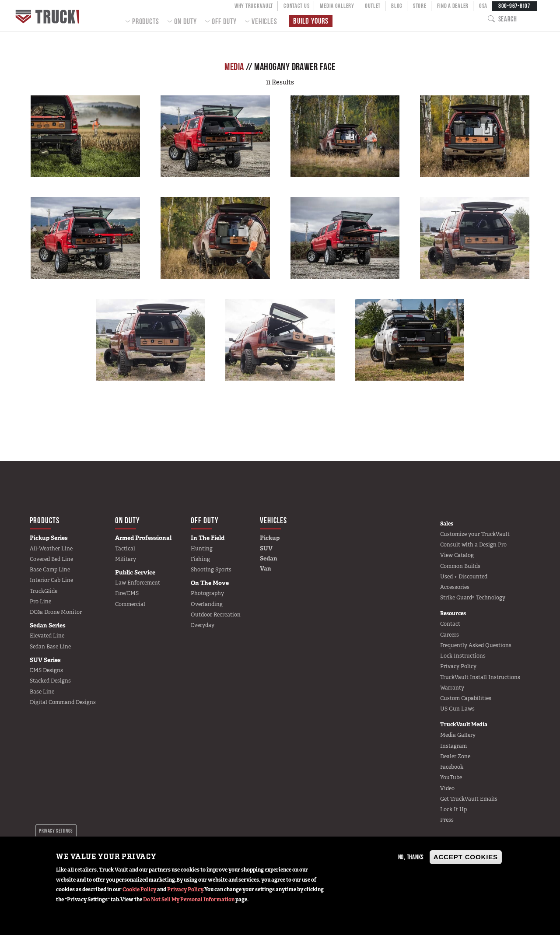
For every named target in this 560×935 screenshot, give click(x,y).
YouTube (451, 777)
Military (126, 559)
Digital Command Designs (63, 702)
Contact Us (296, 6)
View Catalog (457, 555)
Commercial (130, 604)
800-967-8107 (514, 6)
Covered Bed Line (51, 559)
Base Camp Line (50, 570)
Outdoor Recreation (216, 615)
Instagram (453, 746)
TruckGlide (44, 591)
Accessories (455, 587)
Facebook (452, 767)
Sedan (269, 558)
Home (54, 16)
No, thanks (411, 857)
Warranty (452, 688)
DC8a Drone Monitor (56, 612)
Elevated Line (47, 636)
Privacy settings (56, 831)
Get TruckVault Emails (469, 799)
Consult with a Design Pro (473, 545)
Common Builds (460, 566)
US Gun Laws (457, 709)
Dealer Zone (455, 756)
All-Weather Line (51, 549)
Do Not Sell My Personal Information (189, 900)
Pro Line (40, 602)
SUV (266, 548)
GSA (483, 6)
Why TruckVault (254, 6)
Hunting (202, 549)
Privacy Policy (185, 889)
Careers (450, 635)
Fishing (200, 559)
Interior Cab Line (51, 580)
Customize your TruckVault (475, 534)
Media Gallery (337, 6)
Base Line (42, 692)
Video (447, 788)
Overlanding (207, 604)
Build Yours (310, 21)
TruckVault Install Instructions (480, 677)
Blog (397, 6)
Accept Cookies (466, 857)
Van (266, 568)
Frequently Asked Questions (476, 645)
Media (234, 67)
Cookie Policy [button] (139, 889)
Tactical (125, 549)
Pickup (270, 538)
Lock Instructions (463, 656)
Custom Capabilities (466, 698)
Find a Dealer (453, 6)
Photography (207, 593)
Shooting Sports (211, 570)
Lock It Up (453, 809)
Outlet (373, 6)
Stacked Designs (50, 681)
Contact (450, 624)
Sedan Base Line (50, 647)
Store (420, 6)
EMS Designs (46, 670)
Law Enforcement (138, 583)
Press (447, 820)
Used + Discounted (464, 577)
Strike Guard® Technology (473, 598)
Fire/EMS (127, 593)
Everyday (203, 625)
